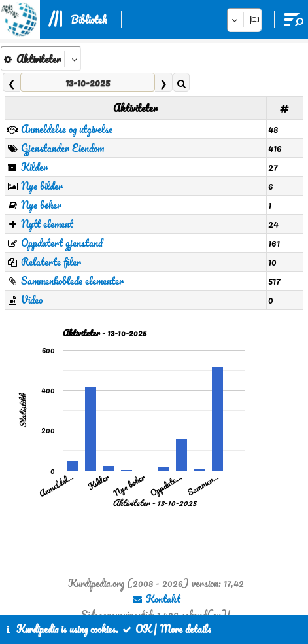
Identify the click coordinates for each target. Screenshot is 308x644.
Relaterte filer (51, 262)
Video (32, 300)
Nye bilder (42, 186)
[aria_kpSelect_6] (41, 59)
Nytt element (47, 224)
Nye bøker (41, 205)
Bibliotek (89, 20)
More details (185, 629)
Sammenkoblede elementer (72, 281)
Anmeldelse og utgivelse (67, 129)
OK (136, 629)
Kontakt (156, 599)
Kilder (34, 167)
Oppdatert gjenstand (62, 243)
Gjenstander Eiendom (62, 148)
